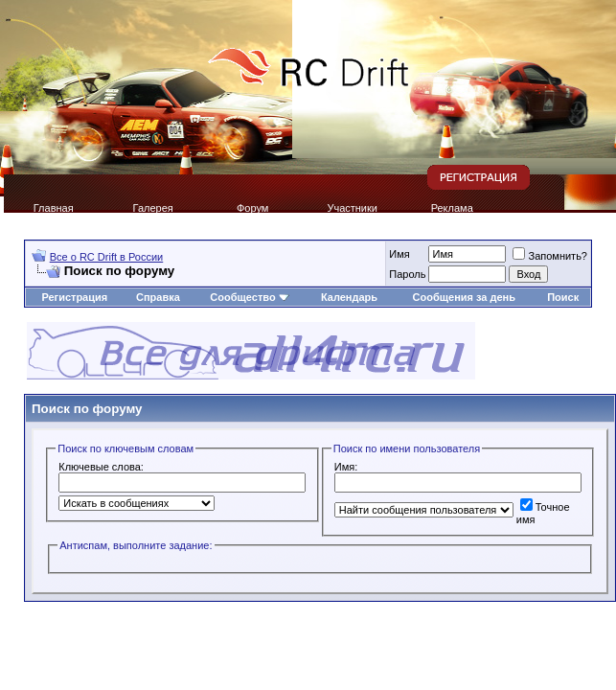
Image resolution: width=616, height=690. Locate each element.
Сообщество (249, 297)
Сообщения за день (464, 297)
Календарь (349, 297)
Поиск (563, 297)
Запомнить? (550, 256)
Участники (352, 208)
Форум (252, 208)
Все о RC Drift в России (107, 257)
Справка (158, 297)
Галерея (153, 208)
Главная (54, 208)
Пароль (407, 274)
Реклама (452, 208)
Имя (399, 254)
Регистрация (74, 297)
